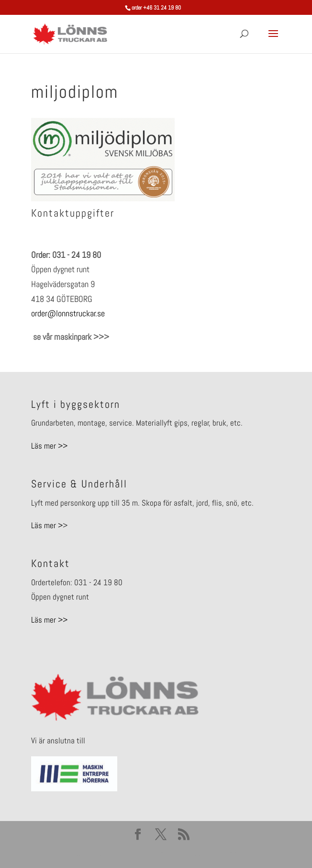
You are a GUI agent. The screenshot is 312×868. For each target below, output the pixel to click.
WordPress (221, 853)
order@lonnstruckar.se (68, 313)
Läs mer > (47, 525)
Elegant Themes (140, 853)
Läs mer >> (49, 446)
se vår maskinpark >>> (70, 337)
